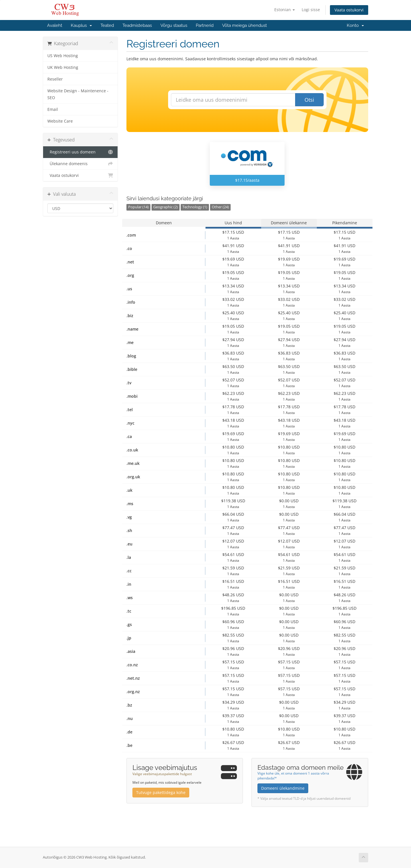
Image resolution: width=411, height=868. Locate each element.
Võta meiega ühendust (244, 25)
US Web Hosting (63, 56)
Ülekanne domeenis (80, 164)
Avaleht (55, 25)
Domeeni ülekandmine (283, 788)
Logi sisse (311, 10)
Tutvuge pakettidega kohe (161, 792)
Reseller (55, 79)
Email (53, 109)
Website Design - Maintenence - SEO (78, 94)
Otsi (309, 100)
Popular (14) (138, 207)
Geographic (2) (166, 207)
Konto (355, 25)
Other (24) (220, 207)
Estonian (285, 10)
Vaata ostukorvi (349, 10)
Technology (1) (195, 207)
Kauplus (81, 25)
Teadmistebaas (137, 25)
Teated (107, 25)
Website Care (60, 121)
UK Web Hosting (63, 67)
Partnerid (205, 25)
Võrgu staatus (174, 25)
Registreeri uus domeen (80, 152)
